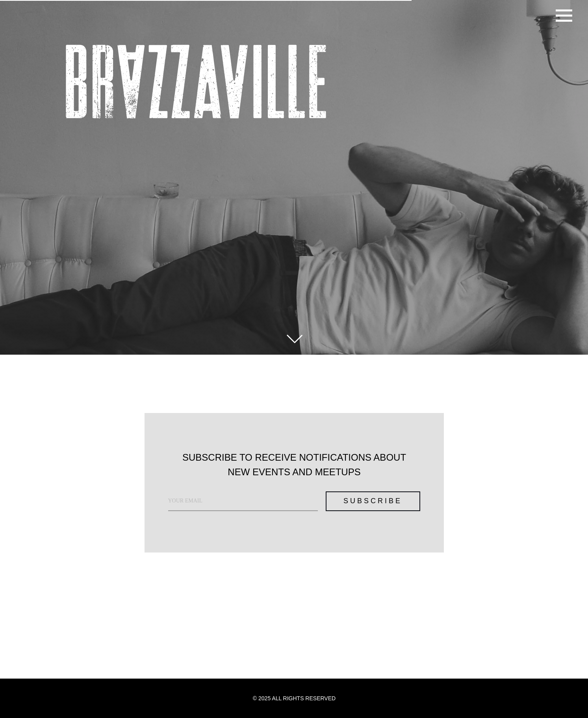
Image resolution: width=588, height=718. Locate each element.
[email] (243, 501)
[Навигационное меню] (564, 16)
